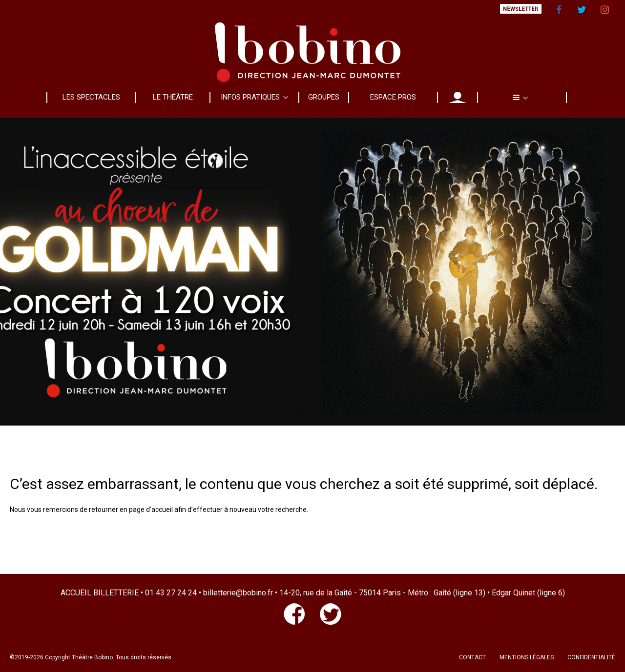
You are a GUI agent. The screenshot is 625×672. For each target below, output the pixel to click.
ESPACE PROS (393, 97)
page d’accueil (151, 509)
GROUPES (324, 97)
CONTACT (472, 657)
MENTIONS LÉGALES (527, 657)
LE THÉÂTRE (173, 97)
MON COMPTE (458, 97)
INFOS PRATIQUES (250, 97)
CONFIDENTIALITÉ (591, 657)
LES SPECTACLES (91, 97)
